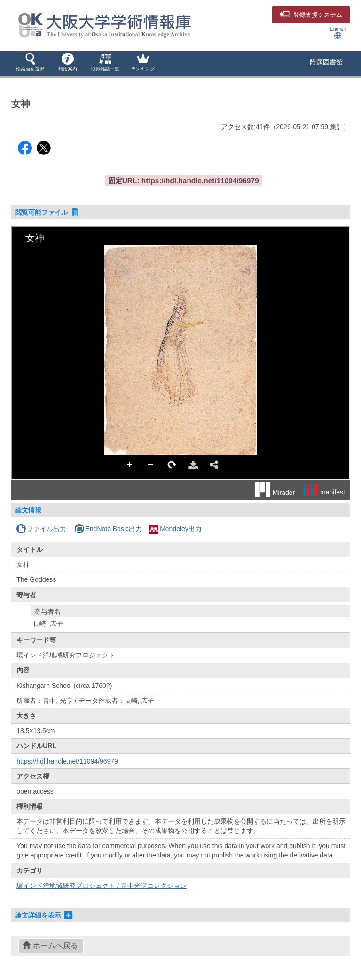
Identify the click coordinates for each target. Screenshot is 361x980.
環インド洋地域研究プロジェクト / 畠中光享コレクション (102, 886)
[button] (30, 63)
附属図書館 (326, 62)
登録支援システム (311, 15)
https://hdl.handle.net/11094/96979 (67, 761)
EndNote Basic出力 (108, 529)
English (338, 33)
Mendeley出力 (175, 529)
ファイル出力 (41, 529)
